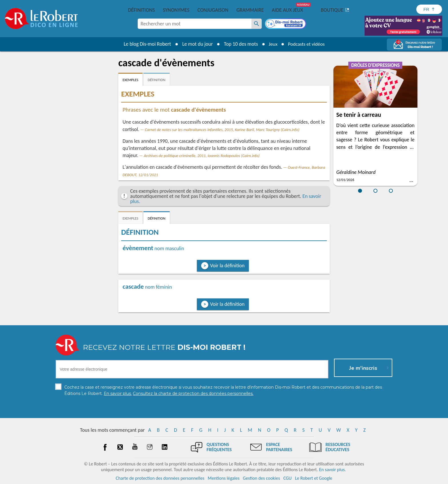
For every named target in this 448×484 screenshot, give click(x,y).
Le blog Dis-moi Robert (146, 44)
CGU (288, 478)
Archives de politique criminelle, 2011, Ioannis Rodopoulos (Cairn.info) (202, 156)
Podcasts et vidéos (307, 44)
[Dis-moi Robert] (286, 24)
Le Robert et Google (314, 478)
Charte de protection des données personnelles (160, 478)
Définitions (141, 10)
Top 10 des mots (239, 44)
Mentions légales (224, 478)
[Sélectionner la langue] (429, 9)
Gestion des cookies (261, 478)
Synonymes (176, 10)
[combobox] (195, 24)
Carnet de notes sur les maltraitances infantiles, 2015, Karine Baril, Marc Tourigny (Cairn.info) (222, 130)
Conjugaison (213, 10)
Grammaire (250, 10)
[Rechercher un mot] (257, 24)
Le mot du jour (196, 44)
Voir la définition (227, 266)
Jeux (272, 44)
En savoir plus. (333, 470)
